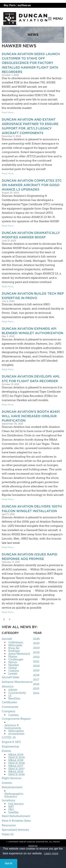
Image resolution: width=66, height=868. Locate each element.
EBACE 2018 (17, 763)
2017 (36, 680)
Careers (13, 715)
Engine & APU (11, 742)
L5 (10, 696)
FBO (11, 810)
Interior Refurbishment (12, 785)
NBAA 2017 (16, 766)
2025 (36, 643)
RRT (11, 807)
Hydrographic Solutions (14, 795)
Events (6, 751)
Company (9, 711)
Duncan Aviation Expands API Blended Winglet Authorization (32, 331)
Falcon (13, 662)
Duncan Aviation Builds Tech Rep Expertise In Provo (33, 296)
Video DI (8, 834)
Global (13, 668)
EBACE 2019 (16, 758)
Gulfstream (16, 642)
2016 (36, 684)
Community (10, 707)
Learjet (13, 674)
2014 (36, 693)
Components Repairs (16, 719)
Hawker (14, 665)
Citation (14, 671)
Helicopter (15, 645)
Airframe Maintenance (17, 682)
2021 (36, 661)
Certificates (9, 702)
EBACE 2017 (16, 769)
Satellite (13, 812)
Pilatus (13, 657)
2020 (36, 666)
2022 (36, 657)
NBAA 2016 (16, 772)
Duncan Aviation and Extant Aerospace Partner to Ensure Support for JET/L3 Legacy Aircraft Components (30, 126)
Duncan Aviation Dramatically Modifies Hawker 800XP (31, 235)
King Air (14, 648)
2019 (36, 670)
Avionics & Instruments (13, 727)
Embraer (14, 651)
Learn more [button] (51, 853)
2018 (36, 675)
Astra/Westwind (19, 654)
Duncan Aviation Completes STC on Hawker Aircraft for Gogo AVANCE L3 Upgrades (32, 185)
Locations (8, 800)
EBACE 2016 (16, 775)
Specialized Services (15, 830)
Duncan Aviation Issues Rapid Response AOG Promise (30, 557)
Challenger (16, 659)
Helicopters (16, 731)
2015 (36, 689)
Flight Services (12, 778)
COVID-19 (9, 737)
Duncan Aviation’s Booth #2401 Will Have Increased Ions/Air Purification (31, 416)
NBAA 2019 (16, 755)
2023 (36, 652)
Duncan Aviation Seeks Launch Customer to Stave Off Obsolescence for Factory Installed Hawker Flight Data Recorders (31, 63)
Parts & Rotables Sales (16, 821)
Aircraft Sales (11, 677)
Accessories (16, 734)
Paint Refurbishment (16, 816)
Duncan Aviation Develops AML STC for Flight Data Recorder (31, 379)
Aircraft (7, 639)
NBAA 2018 (16, 760)
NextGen (14, 699)
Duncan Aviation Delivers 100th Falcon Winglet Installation (32, 509)
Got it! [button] (9, 863)
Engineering (10, 746)
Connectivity (17, 693)
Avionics (8, 686)
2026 (36, 639)
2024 (36, 648)
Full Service (16, 804)
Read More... (8, 112)
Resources (9, 825)
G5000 (13, 690)
